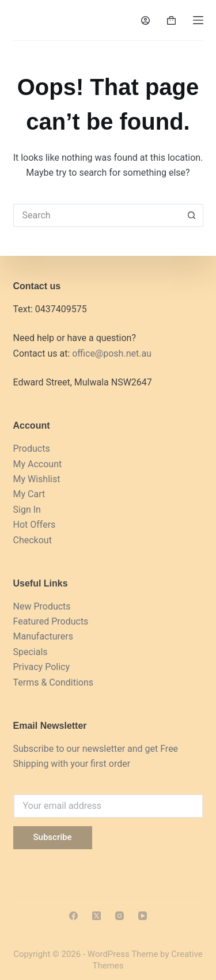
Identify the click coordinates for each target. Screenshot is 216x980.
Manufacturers (43, 636)
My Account (38, 464)
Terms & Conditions (54, 682)
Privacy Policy (42, 667)
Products (32, 449)
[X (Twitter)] (96, 916)
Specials (31, 652)
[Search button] (192, 215)
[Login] (145, 20)
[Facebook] (73, 916)
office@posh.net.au (112, 353)
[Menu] (198, 20)
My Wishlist (37, 479)
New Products (42, 606)
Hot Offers (35, 525)
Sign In (27, 510)
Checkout (33, 540)
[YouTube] (143, 916)
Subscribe (53, 837)
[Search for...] (97, 215)
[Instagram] (120, 916)
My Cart (29, 494)
